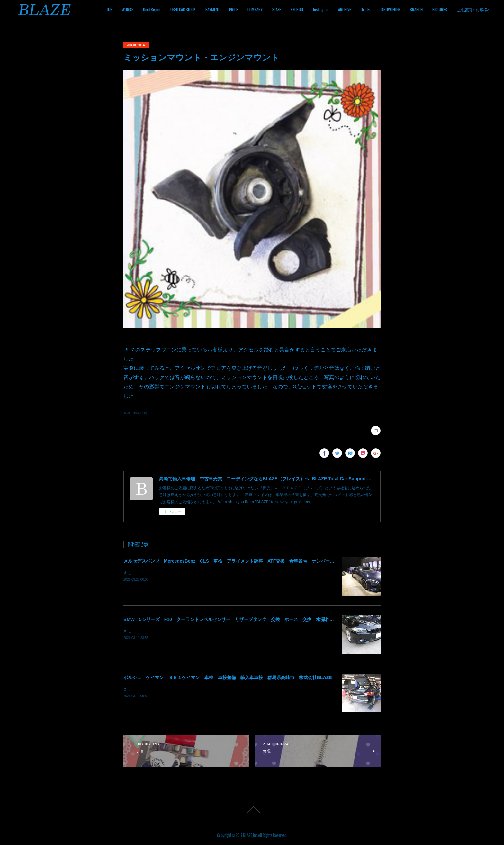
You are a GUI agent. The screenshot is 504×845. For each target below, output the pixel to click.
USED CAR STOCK (183, 9)
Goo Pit (366, 9)
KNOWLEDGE (391, 9)
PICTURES (440, 9)
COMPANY (255, 9)
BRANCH (416, 9)
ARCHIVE (345, 9)
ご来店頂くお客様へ (474, 9)
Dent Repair (152, 9)
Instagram (321, 9)
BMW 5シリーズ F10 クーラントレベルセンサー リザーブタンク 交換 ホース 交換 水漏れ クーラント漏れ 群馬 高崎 (258, 619)
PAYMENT (212, 9)
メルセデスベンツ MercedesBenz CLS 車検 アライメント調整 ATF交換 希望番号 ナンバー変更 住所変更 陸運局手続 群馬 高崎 (269, 561)
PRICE (234, 9)
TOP (109, 9)
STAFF (277, 9)
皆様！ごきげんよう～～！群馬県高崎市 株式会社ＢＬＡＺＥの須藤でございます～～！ (201, 573)
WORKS (128, 9)
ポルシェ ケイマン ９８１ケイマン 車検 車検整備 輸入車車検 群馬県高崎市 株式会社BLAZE (228, 677)
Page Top (252, 809)
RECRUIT (297, 9)
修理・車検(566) (135, 413)
